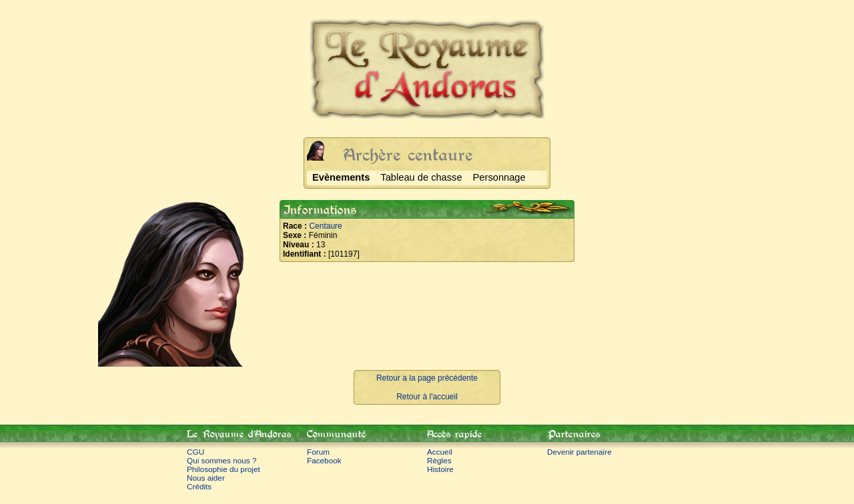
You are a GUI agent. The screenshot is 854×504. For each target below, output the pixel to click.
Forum (318, 452)
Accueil (440, 452)
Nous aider (206, 478)
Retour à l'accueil (427, 397)
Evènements (341, 177)
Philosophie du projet (224, 469)
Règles (439, 460)
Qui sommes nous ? (222, 460)
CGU (195, 452)
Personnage (499, 177)
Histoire (440, 469)
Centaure (325, 226)
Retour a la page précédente (427, 378)
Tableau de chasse (421, 177)
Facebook (324, 460)
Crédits (199, 486)
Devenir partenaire (579, 452)
